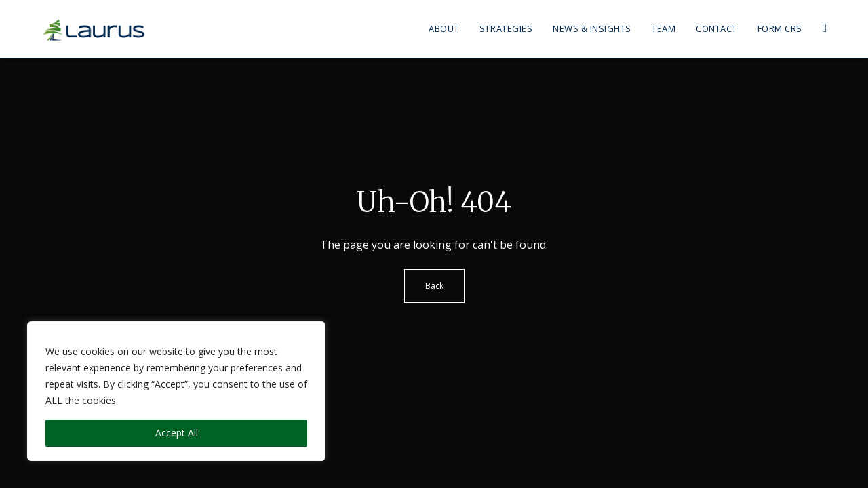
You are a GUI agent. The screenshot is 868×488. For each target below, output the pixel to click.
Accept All (177, 433)
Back (434, 286)
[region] (176, 391)
